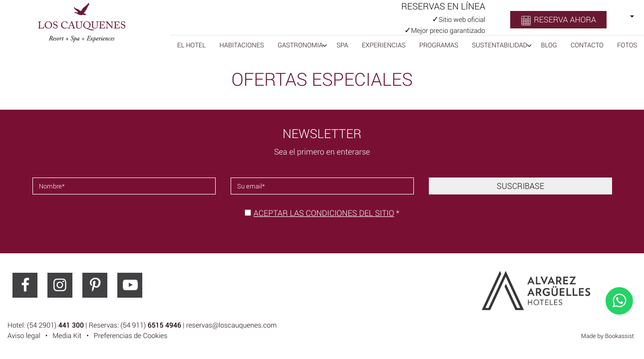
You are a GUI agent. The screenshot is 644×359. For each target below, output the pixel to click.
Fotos (627, 45)
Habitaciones (242, 45)
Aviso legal (24, 336)
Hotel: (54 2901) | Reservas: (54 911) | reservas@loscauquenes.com (142, 325)
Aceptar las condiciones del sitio (324, 213)
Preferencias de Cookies (131, 336)
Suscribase (520, 186)
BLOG (549, 45)
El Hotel (191, 45)
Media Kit (67, 336)
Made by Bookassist (608, 336)
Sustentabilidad (499, 45)
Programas (439, 45)
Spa (342, 45)
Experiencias (384, 45)
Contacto (587, 45)
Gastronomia (300, 45)
